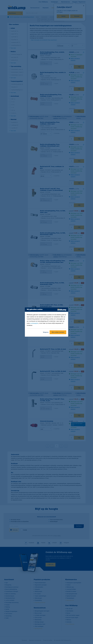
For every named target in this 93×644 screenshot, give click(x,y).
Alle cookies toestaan (58, 332)
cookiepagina (34, 323)
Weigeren (46, 332)
